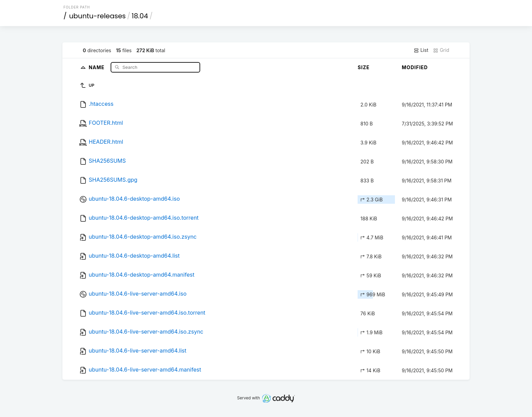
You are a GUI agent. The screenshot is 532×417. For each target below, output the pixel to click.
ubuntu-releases (98, 16)
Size (364, 67)
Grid (441, 50)
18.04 (140, 16)
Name (97, 67)
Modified (415, 67)
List (421, 50)
